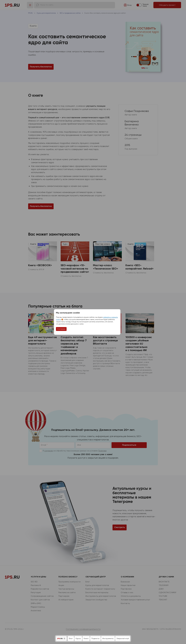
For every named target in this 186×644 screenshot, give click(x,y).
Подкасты (95, 638)
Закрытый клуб (123, 638)
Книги (86, 638)
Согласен (61, 329)
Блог (71, 638)
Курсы (78, 638)
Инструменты (108, 638)
